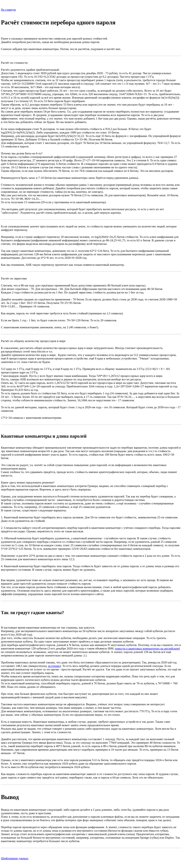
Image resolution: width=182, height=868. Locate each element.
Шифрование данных (15, 858)
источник (54, 666)
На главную (8, 10)
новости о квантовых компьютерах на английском (147, 648)
